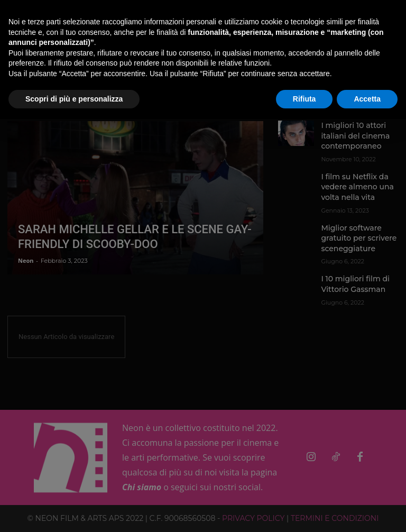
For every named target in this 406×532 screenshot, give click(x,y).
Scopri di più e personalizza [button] (74, 99)
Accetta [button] (367, 99)
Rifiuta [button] (304, 99)
